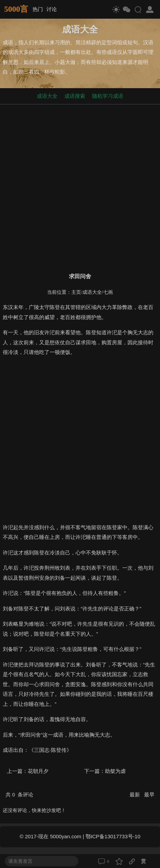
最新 (135, 795)
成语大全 (47, 96)
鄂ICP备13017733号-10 (113, 836)
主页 (76, 292)
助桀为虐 (115, 771)
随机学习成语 (108, 96)
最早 (149, 795)
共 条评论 (19, 795)
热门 (38, 9)
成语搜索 (75, 96)
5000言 (16, 9)
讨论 (52, 9)
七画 (108, 292)
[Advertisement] (80, 187)
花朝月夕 (38, 771)
